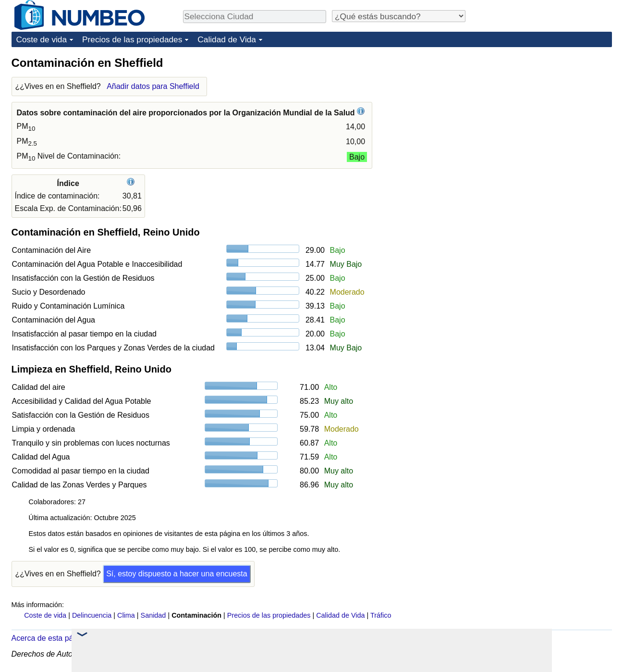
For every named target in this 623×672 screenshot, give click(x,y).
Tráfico (381, 615)
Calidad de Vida (227, 39)
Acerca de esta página (50, 638)
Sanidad (153, 615)
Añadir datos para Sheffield (153, 86)
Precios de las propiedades (132, 39)
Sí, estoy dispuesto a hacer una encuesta (177, 574)
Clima (126, 615)
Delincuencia (92, 615)
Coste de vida (42, 39)
